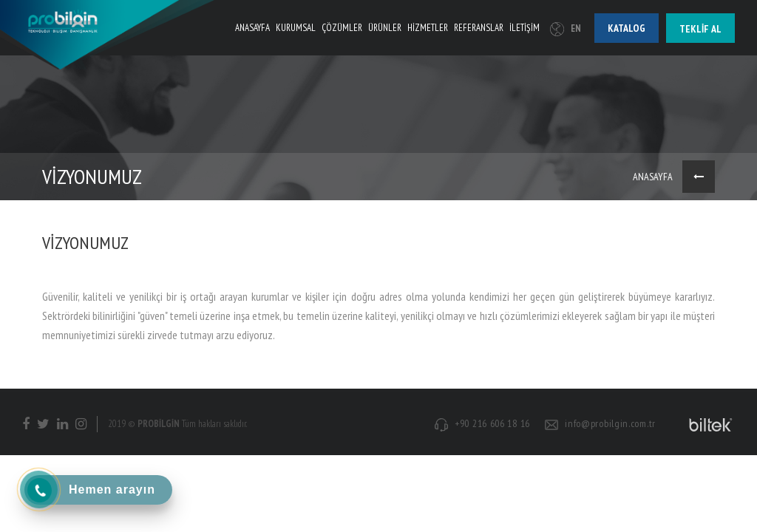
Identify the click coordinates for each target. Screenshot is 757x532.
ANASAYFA (252, 28)
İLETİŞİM (525, 28)
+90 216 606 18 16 (492, 423)
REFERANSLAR (479, 28)
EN (566, 28)
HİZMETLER (428, 28)
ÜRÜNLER (385, 28)
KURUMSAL (296, 28)
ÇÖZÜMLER (342, 28)
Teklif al (700, 29)
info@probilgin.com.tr (610, 423)
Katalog (627, 28)
